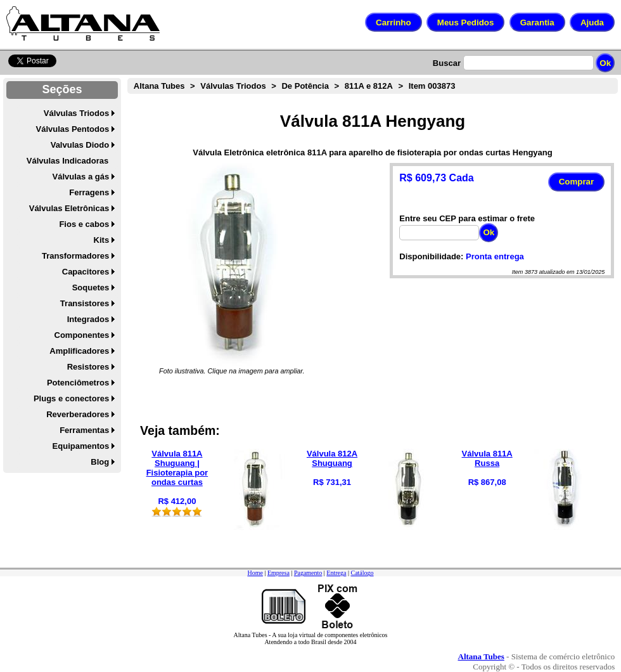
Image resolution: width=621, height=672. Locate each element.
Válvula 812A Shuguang (332, 458)
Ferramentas (84, 430)
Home (255, 573)
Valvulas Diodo (80, 145)
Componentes (82, 335)
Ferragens (89, 192)
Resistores (88, 367)
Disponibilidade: (431, 256)
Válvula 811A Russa (487, 458)
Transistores (85, 303)
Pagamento (308, 573)
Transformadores (75, 256)
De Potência (305, 86)
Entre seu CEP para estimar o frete (467, 218)
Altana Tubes (159, 86)
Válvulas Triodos (76, 113)
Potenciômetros (78, 383)
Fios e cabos (84, 224)
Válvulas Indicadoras (67, 161)
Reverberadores (78, 414)
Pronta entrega (495, 256)
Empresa (278, 573)
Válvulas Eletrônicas (69, 208)
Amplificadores (79, 351)
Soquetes (91, 288)
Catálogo (362, 573)
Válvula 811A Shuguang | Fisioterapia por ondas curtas (177, 468)
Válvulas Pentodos (73, 129)
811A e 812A (369, 86)
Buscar (447, 63)
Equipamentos (81, 446)
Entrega (336, 573)
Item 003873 (432, 86)
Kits (102, 240)
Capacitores (86, 272)
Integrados (88, 319)
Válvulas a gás (81, 177)
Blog (100, 462)
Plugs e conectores (71, 398)
